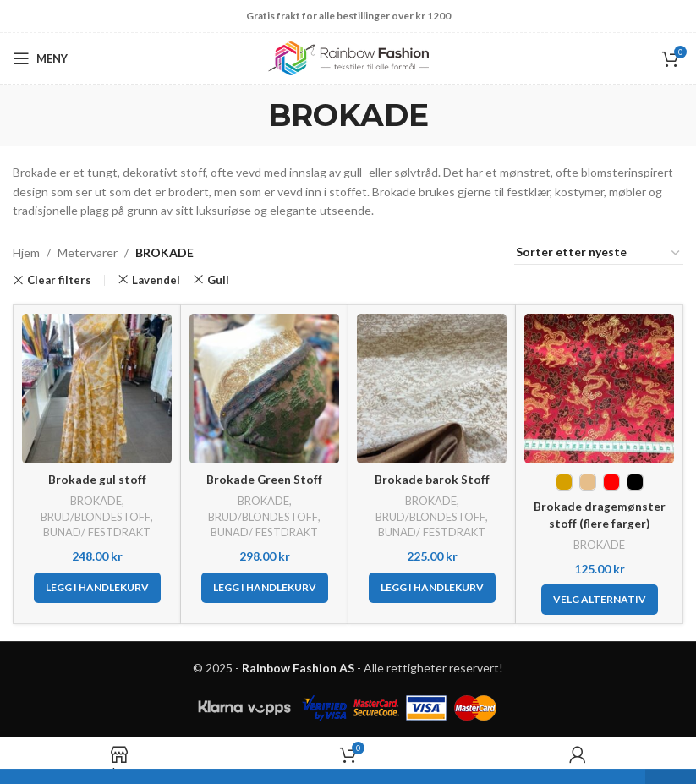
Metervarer (88, 252)
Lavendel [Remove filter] (156, 280)
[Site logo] (348, 57)
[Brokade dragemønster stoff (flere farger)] (599, 389)
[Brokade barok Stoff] (432, 389)
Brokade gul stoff (97, 479)
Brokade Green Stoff (265, 479)
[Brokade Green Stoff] (264, 389)
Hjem (26, 252)
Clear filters (59, 280)
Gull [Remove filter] (218, 280)
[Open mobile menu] (40, 58)
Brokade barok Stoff (432, 479)
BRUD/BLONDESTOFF (96, 517)
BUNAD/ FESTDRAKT (97, 532)
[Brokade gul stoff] (97, 389)
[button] (97, 588)
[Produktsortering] (599, 253)
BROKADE (96, 501)
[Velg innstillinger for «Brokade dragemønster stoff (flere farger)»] (600, 600)
